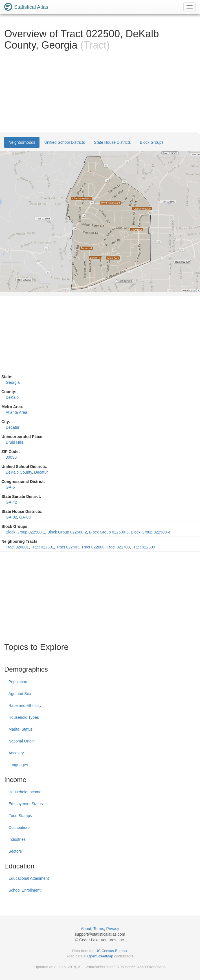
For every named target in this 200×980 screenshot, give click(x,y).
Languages (18, 765)
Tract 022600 (93, 547)
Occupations (19, 827)
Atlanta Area (16, 412)
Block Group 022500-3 (109, 532)
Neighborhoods (22, 142)
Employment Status (26, 804)
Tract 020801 (17, 547)
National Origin (22, 741)
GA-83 (25, 517)
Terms (99, 929)
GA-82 (11, 517)
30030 (11, 457)
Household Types (24, 717)
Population (18, 682)
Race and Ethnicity (25, 705)
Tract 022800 (144, 547)
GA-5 (10, 487)
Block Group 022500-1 (25, 532)
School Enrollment (25, 890)
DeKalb (12, 397)
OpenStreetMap (100, 956)
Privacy (113, 929)
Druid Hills (15, 442)
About (86, 929)
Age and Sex (20, 694)
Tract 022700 (118, 547)
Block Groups (152, 142)
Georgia (13, 382)
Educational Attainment (29, 878)
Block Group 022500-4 (151, 532)
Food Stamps (20, 816)
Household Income (25, 792)
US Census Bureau (111, 951)
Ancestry (16, 753)
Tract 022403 (68, 547)
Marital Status (21, 729)
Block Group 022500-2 (67, 532)
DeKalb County (19, 472)
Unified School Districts (65, 142)
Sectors (15, 851)
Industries (17, 839)
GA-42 (11, 502)
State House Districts (112, 142)
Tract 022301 (43, 547)
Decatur (13, 427)
